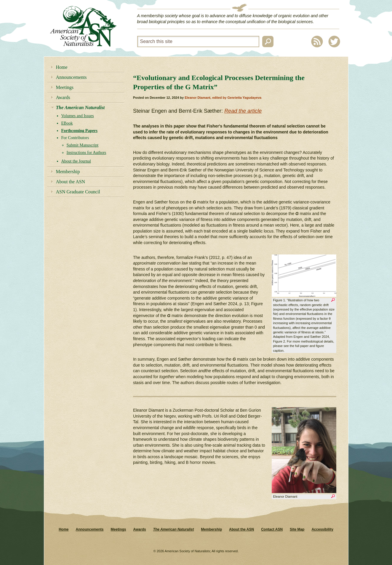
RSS (317, 42)
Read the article (243, 111)
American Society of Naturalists (83, 26)
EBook (67, 123)
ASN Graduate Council (78, 192)
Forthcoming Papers (79, 131)
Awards (63, 97)
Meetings (65, 87)
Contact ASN (272, 529)
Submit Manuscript (83, 145)
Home (62, 67)
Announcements (71, 77)
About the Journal (76, 161)
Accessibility (322, 529)
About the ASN (71, 182)
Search (268, 42)
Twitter (334, 42)
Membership (68, 172)
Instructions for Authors (87, 153)
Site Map (297, 529)
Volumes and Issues (78, 116)
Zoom (333, 301)
